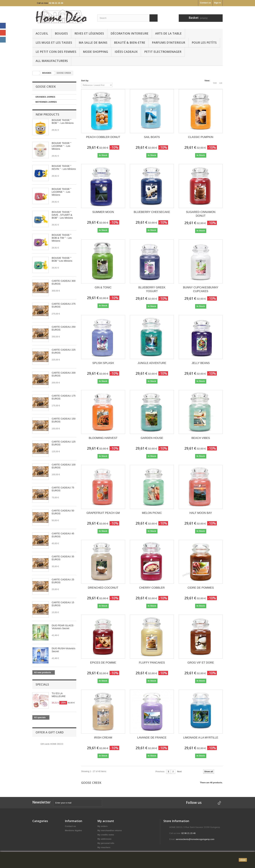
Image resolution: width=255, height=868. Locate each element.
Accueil (42, 33)
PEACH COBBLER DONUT (103, 137)
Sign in (218, 3)
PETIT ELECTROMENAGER (163, 52)
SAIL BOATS (152, 137)
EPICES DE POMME (103, 663)
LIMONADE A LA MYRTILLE (201, 738)
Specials (42, 684)
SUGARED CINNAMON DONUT (201, 214)
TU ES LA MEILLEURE (59, 695)
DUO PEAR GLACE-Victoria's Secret (63, 627)
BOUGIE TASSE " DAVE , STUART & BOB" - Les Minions (62, 215)
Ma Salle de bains (93, 43)
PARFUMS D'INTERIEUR (168, 43)
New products (47, 114)
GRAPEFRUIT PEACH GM (103, 513)
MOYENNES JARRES (46, 102)
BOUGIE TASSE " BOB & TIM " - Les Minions (62, 238)
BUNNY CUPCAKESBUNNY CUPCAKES (201, 289)
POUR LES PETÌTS (204, 43)
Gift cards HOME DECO (52, 744)
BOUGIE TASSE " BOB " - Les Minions (63, 121)
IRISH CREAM (103, 738)
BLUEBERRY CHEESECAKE (152, 212)
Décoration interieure (130, 33)
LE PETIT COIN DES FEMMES (56, 52)
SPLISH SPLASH (103, 363)
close (243, 860)
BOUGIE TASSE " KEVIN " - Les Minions (64, 167)
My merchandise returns (110, 830)
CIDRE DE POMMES (201, 588)
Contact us (205, 3)
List (221, 81)
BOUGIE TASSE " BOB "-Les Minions (62, 259)
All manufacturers (52, 61)
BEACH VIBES (201, 438)
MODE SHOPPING (95, 52)
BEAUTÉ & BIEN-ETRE (130, 43)
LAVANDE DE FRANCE (152, 738)
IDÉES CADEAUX (126, 52)
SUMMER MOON (103, 212)
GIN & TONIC (103, 287)
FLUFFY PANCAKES (152, 663)
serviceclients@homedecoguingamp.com (195, 839)
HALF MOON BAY (201, 513)
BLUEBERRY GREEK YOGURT (152, 289)
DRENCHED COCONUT (103, 588)
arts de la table (168, 33)
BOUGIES (61, 33)
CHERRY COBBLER (152, 588)
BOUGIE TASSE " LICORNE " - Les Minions (61, 146)
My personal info (106, 843)
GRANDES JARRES (45, 97)
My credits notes (106, 835)
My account (106, 821)
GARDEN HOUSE (152, 438)
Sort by (85, 81)
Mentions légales (73, 830)
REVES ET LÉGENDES (89, 33)
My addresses (104, 839)
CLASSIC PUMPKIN (201, 137)
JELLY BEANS (201, 363)
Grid (215, 81)
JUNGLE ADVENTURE (152, 363)
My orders (102, 826)
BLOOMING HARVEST (103, 438)
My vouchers (104, 847)
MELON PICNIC (152, 513)
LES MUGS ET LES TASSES (54, 43)
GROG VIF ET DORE (201, 663)
